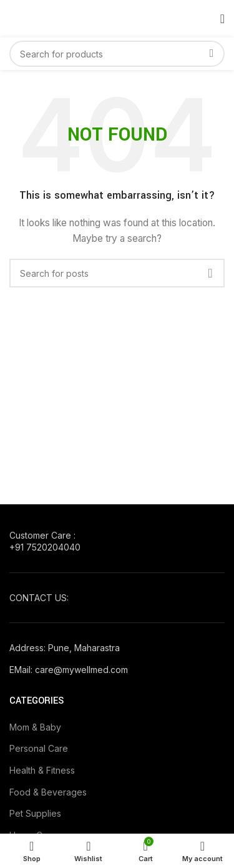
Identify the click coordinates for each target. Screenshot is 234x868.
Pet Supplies (35, 813)
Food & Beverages (48, 792)
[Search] (117, 54)
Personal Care (39, 748)
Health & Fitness (42, 770)
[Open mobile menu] (222, 19)
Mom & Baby (35, 727)
